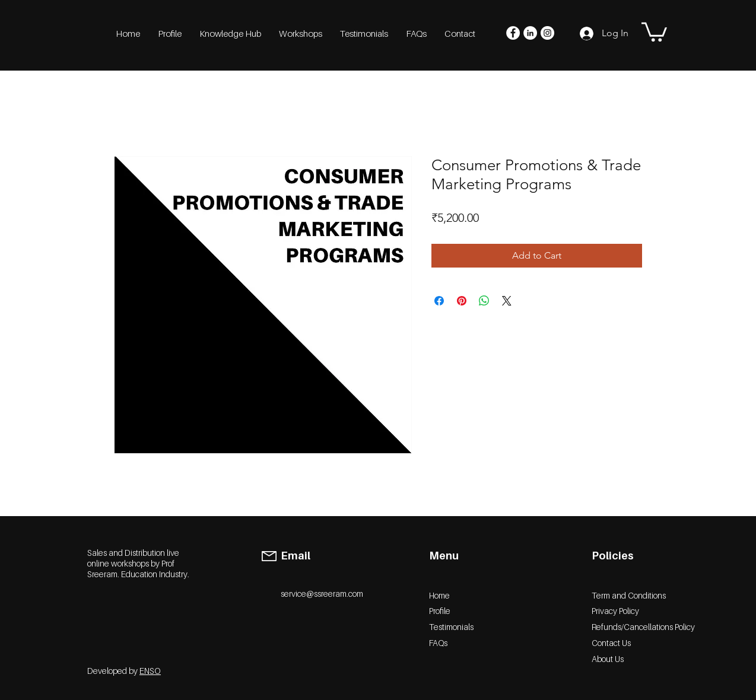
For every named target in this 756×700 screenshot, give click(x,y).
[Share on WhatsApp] (484, 301)
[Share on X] (507, 301)
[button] (654, 31)
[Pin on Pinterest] (462, 301)
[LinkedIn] (530, 33)
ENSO (150, 671)
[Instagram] (547, 33)
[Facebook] (513, 33)
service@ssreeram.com (322, 594)
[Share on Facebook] (439, 301)
